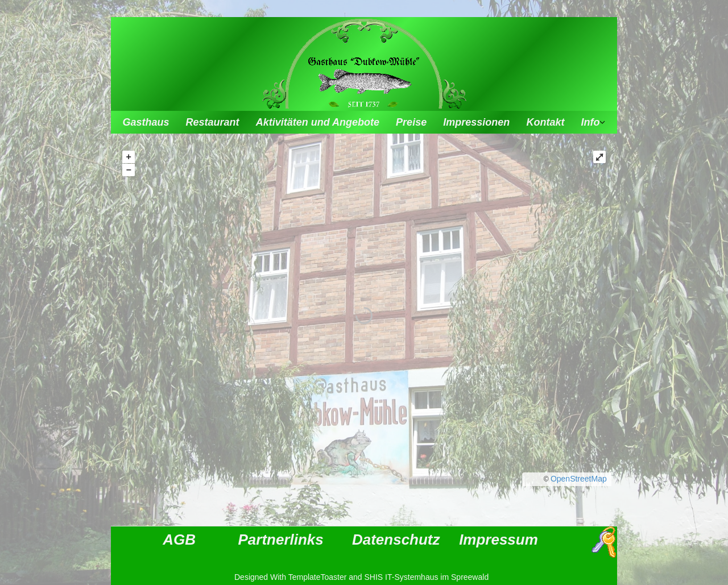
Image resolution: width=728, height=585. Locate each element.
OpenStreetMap (579, 479)
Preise (411, 122)
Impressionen (476, 122)
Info (591, 122)
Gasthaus (146, 122)
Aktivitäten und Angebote (318, 122)
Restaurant (213, 122)
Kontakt (545, 122)
